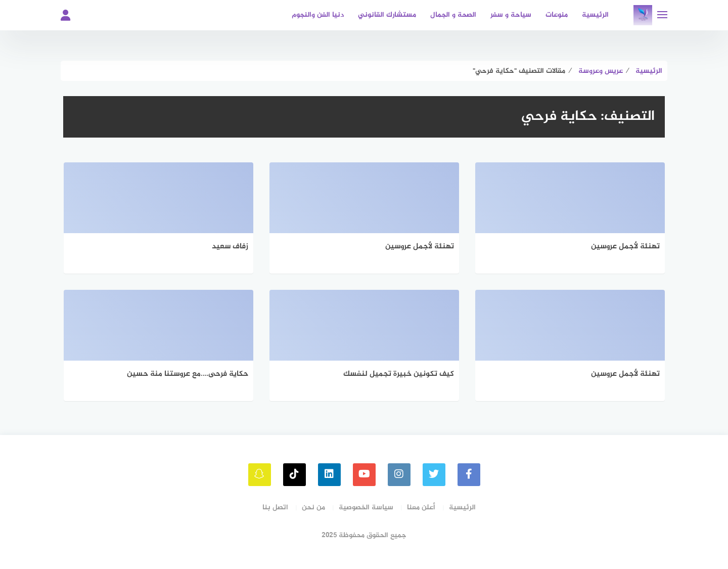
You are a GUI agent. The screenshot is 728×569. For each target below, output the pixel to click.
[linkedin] (329, 475)
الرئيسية (595, 15)
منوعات (557, 15)
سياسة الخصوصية (366, 508)
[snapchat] (260, 475)
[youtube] (364, 475)
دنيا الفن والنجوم (318, 15)
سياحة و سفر (511, 15)
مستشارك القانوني (387, 15)
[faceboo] (469, 475)
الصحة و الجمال (453, 15)
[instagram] (399, 475)
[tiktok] (294, 475)
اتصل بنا (275, 508)
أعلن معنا (421, 508)
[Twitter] (434, 475)
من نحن (313, 508)
